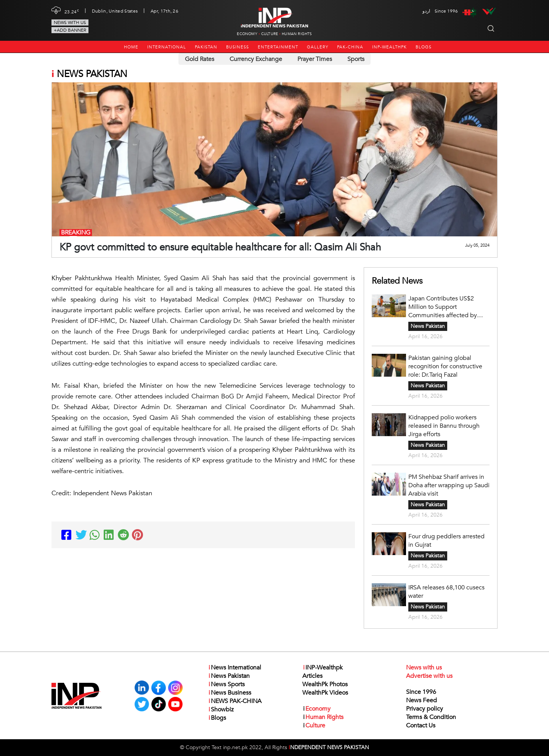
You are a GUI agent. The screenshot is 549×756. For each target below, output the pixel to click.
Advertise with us (429, 676)
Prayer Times (315, 59)
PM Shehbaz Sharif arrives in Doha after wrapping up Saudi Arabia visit (449, 485)
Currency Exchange (256, 59)
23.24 (72, 11)
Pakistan (206, 47)
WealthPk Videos (325, 693)
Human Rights (297, 34)
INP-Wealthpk (389, 47)
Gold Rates (200, 59)
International (167, 47)
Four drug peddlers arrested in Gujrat (446, 541)
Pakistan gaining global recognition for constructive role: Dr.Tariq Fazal (445, 366)
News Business (230, 693)
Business (238, 47)
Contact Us (421, 726)
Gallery (318, 47)
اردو (426, 11)
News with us (70, 22)
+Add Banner (70, 30)
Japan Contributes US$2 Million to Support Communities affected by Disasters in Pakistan (443, 307)
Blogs (424, 47)
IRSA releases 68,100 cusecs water (446, 592)
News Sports (226, 684)
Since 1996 (421, 692)
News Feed (421, 700)
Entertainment (278, 47)
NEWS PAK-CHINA (235, 701)
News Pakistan (428, 326)
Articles (312, 676)
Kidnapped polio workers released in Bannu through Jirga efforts (444, 426)
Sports (356, 59)
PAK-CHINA (350, 47)
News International (234, 668)
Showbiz (221, 709)
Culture (270, 34)
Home (131, 47)
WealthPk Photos (325, 684)
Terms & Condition (431, 717)
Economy (247, 34)
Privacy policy (425, 709)
